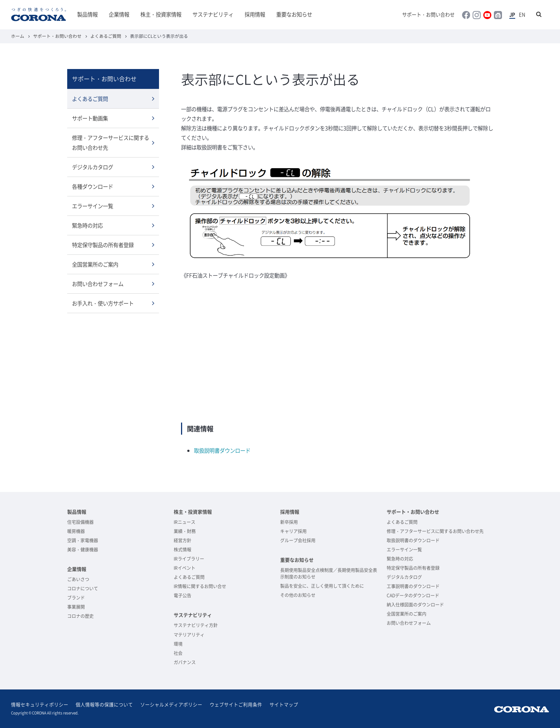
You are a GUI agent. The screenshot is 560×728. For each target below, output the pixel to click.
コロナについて (83, 588)
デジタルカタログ (93, 167)
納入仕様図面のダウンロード (415, 605)
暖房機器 (76, 531)
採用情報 (255, 14)
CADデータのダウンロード (413, 595)
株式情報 (183, 550)
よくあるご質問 (106, 36)
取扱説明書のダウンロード (413, 540)
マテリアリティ (189, 635)
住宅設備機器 (80, 522)
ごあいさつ (78, 579)
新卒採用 (289, 522)
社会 (178, 653)
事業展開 (76, 607)
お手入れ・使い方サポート (103, 303)
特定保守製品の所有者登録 (103, 245)
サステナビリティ (213, 14)
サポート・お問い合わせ (428, 15)
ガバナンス (185, 662)
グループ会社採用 (298, 540)
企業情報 (119, 14)
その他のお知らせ (298, 595)
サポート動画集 (90, 118)
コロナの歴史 (80, 616)
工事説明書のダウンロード (413, 586)
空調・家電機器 (83, 540)
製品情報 (87, 14)
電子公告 (183, 595)
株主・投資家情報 (161, 14)
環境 (178, 644)
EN (522, 15)
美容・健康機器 (83, 550)
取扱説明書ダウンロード (222, 450)
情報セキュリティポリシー (40, 704)
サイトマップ (284, 704)
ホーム (18, 36)
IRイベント (185, 568)
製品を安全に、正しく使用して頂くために (322, 586)
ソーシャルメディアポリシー (171, 704)
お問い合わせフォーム (98, 284)
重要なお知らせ (294, 14)
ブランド (76, 598)
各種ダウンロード (93, 186)
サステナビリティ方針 (196, 625)
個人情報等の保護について (104, 704)
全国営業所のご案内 (95, 264)
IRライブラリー (189, 559)
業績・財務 (185, 531)
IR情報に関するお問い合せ (200, 586)
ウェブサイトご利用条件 (236, 704)
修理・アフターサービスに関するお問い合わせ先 (111, 142)
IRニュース (185, 522)
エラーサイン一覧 (93, 206)
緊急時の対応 (87, 225)
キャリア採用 (293, 531)
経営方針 (183, 540)
